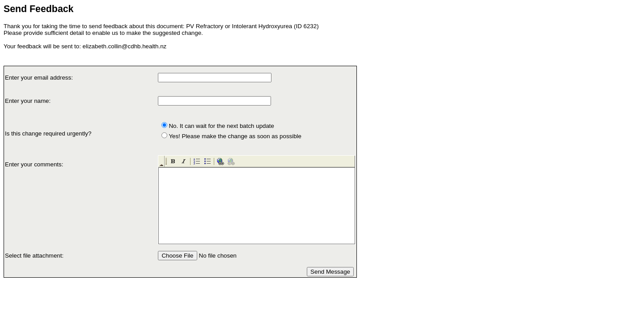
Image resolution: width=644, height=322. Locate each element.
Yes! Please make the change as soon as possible (235, 136)
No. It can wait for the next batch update (221, 126)
